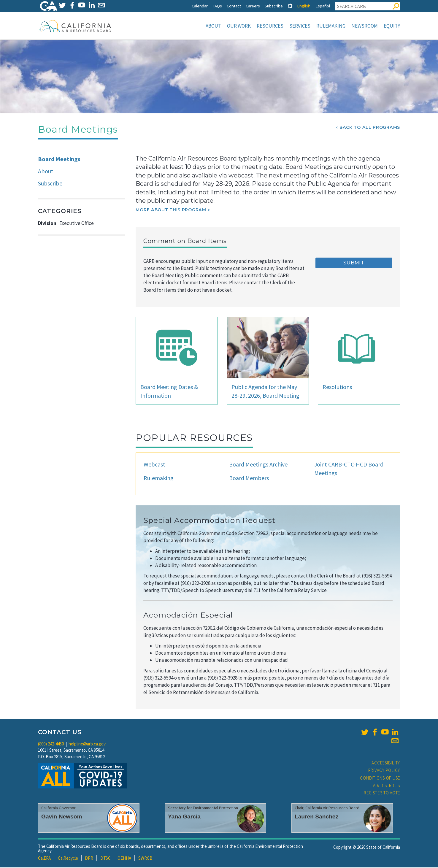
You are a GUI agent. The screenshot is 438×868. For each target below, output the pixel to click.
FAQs (217, 6)
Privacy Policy (384, 771)
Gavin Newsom (62, 817)
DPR (89, 859)
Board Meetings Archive (258, 465)
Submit (354, 263)
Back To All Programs (370, 128)
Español (323, 6)
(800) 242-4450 (51, 744)
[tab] (290, 6)
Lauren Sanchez (316, 817)
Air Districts (387, 786)
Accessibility (386, 763)
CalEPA (44, 859)
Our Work (239, 26)
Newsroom (365, 26)
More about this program (171, 210)
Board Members (249, 479)
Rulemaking (331, 26)
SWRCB (145, 859)
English (304, 6)
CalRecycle (68, 859)
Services (300, 26)
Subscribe (274, 6)
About (213, 26)
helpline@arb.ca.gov (87, 744)
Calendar (200, 6)
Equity (392, 26)
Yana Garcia (184, 817)
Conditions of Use (380, 779)
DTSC (105, 859)
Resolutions (337, 387)
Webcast (154, 465)
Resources (270, 26)
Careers (253, 6)
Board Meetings (59, 160)
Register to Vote (382, 793)
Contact (234, 6)
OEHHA (124, 859)
